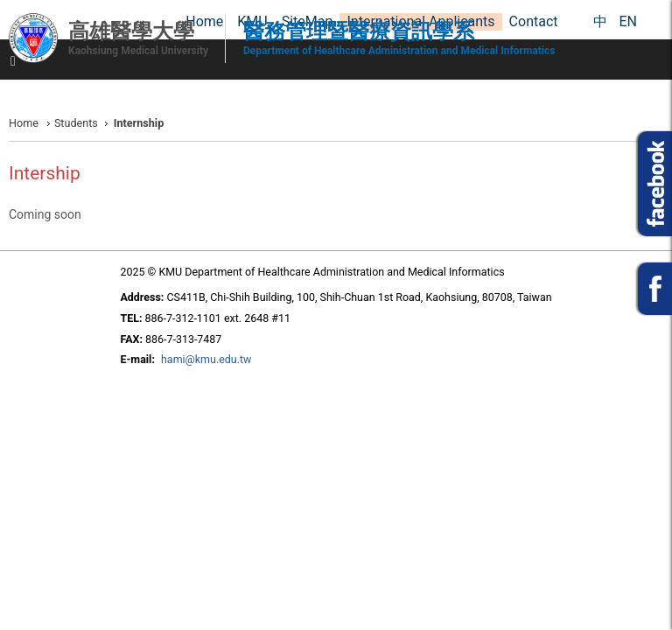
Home (24, 123)
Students (76, 123)
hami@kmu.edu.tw (206, 359)
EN (628, 21)
